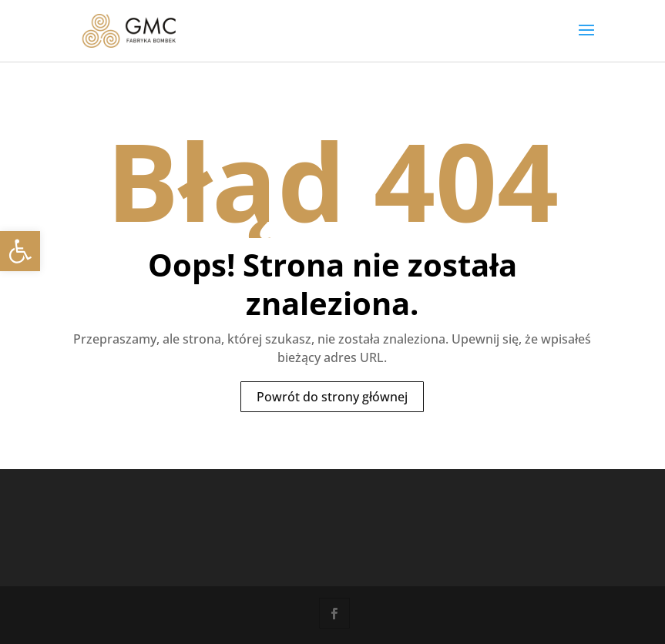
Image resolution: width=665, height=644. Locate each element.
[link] (20, 251)
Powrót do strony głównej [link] (332, 397)
